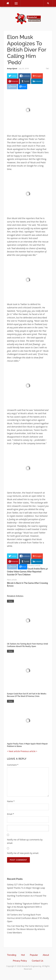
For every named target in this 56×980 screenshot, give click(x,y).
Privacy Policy (20, 961)
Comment (13, 765)
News (10, 601)
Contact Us (37, 961)
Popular (34, 955)
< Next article (13, 751)
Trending (12, 955)
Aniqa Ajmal (12, 68)
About (46, 955)
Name (11, 801)
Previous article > (29, 751)
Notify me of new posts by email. (23, 853)
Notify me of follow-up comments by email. (25, 841)
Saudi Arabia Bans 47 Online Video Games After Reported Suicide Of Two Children (27, 572)
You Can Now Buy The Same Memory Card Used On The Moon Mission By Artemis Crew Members (28, 929)
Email (11, 814)
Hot (23, 955)
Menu (15, 3)
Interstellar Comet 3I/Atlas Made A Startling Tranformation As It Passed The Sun (27, 896)
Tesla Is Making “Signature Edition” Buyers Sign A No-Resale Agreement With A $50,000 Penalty (27, 907)
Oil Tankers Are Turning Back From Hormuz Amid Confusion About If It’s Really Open (28, 918)
